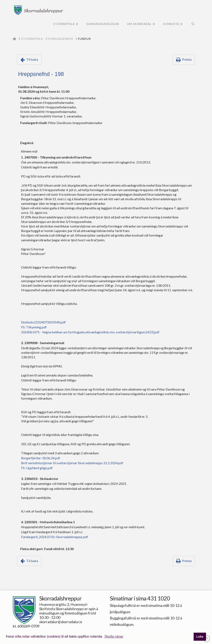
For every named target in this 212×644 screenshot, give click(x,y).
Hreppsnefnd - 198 (41, 74)
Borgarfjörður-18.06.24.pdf (41, 458)
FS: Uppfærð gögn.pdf (37, 468)
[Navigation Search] (193, 24)
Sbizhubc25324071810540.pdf (43, 322)
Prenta (187, 59)
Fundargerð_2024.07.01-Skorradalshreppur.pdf (54, 537)
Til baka (32, 59)
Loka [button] (200, 637)
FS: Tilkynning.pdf (34, 327)
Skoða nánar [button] (114, 636)
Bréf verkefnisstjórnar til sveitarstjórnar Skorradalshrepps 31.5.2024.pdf (72, 463)
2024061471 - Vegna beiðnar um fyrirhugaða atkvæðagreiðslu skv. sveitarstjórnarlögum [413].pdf (90, 332)
